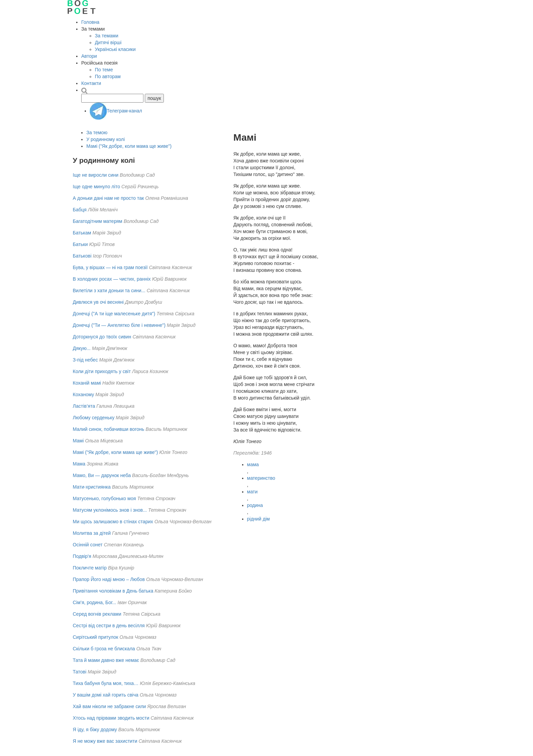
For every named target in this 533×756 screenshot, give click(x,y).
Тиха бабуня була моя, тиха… (106, 683)
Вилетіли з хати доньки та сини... (109, 291)
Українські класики (115, 49)
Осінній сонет (88, 545)
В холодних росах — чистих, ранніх (112, 279)
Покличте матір (90, 568)
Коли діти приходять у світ (102, 371)
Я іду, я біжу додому (95, 729)
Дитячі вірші (108, 42)
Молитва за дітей (92, 533)
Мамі (78, 441)
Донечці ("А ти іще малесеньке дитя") (114, 314)
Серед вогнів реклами (97, 614)
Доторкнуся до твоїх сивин (102, 337)
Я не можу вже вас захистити (105, 741)
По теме (104, 70)
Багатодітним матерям (98, 221)
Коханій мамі (87, 383)
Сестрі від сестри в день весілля (109, 626)
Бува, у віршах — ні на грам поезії (110, 267)
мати (252, 492)
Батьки (80, 244)
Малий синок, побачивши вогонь (108, 429)
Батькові (82, 256)
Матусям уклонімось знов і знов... (110, 510)
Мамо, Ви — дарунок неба (102, 475)
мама (253, 464)
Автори (89, 56)
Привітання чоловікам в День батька (113, 591)
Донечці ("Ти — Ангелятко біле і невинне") (119, 325)
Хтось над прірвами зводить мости (111, 718)
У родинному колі (106, 139)
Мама (79, 464)
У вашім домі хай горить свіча (106, 695)
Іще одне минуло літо (96, 187)
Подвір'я (82, 556)
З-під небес (85, 360)
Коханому (83, 394)
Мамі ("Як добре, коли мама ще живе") (129, 146)
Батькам (82, 233)
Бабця (80, 210)
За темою (97, 133)
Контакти (91, 83)
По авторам (108, 76)
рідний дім (259, 519)
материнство (261, 478)
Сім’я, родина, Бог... (94, 602)
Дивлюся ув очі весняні (98, 302)
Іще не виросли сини (96, 175)
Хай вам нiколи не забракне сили (109, 706)
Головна (90, 22)
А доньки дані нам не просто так (108, 198)
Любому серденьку (94, 418)
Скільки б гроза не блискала (104, 649)
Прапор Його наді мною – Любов (109, 579)
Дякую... (82, 348)
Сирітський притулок (96, 637)
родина (255, 505)
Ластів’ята (84, 406)
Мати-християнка (92, 487)
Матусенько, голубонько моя (104, 498)
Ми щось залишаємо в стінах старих (113, 522)
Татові (80, 672)
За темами (107, 36)
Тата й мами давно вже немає (106, 660)
